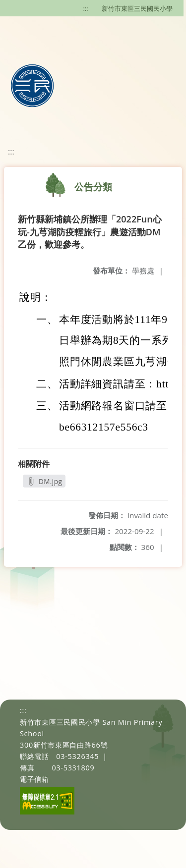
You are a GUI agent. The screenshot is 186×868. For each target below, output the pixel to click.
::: (86, 8)
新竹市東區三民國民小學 (137, 8)
